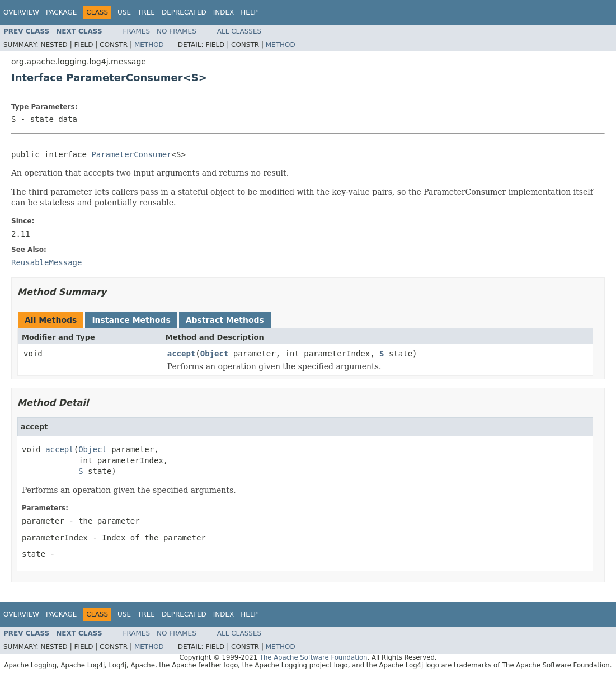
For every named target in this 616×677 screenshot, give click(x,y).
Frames (137, 31)
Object (215, 354)
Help (249, 12)
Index (224, 12)
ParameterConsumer (131, 154)
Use (124, 12)
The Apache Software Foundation (314, 657)
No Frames (177, 31)
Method (149, 45)
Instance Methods (131, 320)
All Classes (239, 31)
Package (61, 12)
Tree (146, 12)
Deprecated (184, 12)
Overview (21, 12)
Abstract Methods (225, 320)
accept (182, 354)
